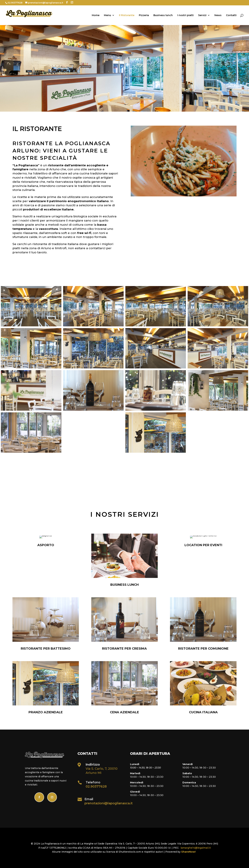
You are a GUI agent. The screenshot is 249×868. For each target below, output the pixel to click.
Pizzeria (144, 15)
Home (96, 15)
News (218, 15)
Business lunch (163, 15)
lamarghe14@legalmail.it (196, 848)
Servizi (202, 15)
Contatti (231, 15)
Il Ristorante (127, 15)
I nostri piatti (185, 15)
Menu (107, 15)
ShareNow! (189, 852)
